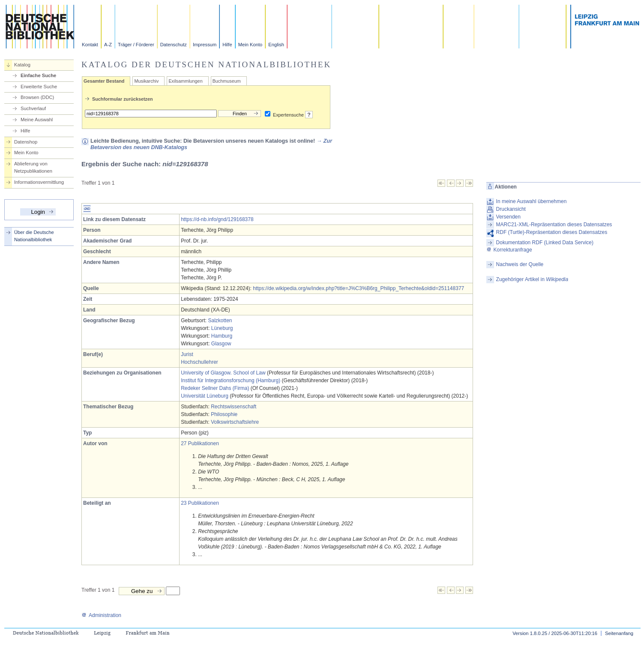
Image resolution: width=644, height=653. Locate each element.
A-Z (108, 45)
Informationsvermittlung (39, 182)
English (276, 45)
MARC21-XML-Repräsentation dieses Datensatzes (554, 225)
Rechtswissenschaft (234, 407)
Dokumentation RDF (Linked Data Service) (545, 243)
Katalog (22, 65)
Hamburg (222, 336)
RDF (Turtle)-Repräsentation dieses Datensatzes (552, 232)
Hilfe (227, 45)
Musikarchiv (146, 81)
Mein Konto (250, 45)
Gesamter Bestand (104, 81)
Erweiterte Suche (39, 87)
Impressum (205, 45)
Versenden (508, 217)
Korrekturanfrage (509, 250)
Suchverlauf (33, 108)
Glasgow (221, 344)
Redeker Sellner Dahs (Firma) (215, 388)
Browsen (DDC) (37, 97)
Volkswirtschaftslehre (235, 422)
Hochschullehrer (199, 362)
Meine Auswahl (37, 120)
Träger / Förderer (136, 45)
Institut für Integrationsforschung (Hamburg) (231, 380)
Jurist (187, 354)
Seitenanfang (619, 633)
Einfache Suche (38, 75)
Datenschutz (174, 45)
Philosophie (224, 414)
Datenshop (26, 142)
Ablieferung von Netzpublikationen (33, 167)
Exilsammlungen (185, 81)
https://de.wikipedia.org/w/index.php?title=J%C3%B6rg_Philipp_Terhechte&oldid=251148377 (358, 288)
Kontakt (90, 45)
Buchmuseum (227, 81)
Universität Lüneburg (205, 396)
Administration (101, 615)
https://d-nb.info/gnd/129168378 (217, 219)
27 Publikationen (200, 443)
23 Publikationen (200, 503)
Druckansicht (511, 209)
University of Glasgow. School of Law (223, 373)
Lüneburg (222, 328)
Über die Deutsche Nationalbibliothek (34, 236)
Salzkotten (220, 321)
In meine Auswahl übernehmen (532, 201)
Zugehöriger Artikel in (532, 279)
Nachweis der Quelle (520, 264)
